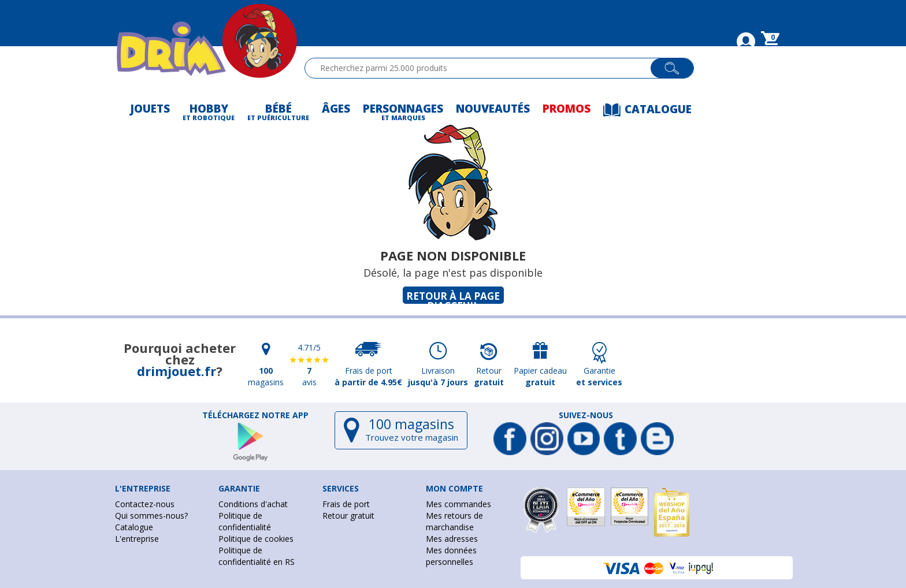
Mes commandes (458, 504)
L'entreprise (137, 539)
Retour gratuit (348, 516)
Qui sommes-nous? (151, 516)
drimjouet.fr (177, 371)
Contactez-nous (145, 504)
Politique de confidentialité (245, 521)
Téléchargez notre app (255, 415)
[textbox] (483, 68)
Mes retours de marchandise (454, 521)
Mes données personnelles (451, 556)
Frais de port (346, 504)
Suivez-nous (586, 415)
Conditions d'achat (253, 504)
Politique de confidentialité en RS (257, 556)
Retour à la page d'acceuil (453, 297)
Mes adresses (452, 539)
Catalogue (134, 527)
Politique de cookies (256, 539)
